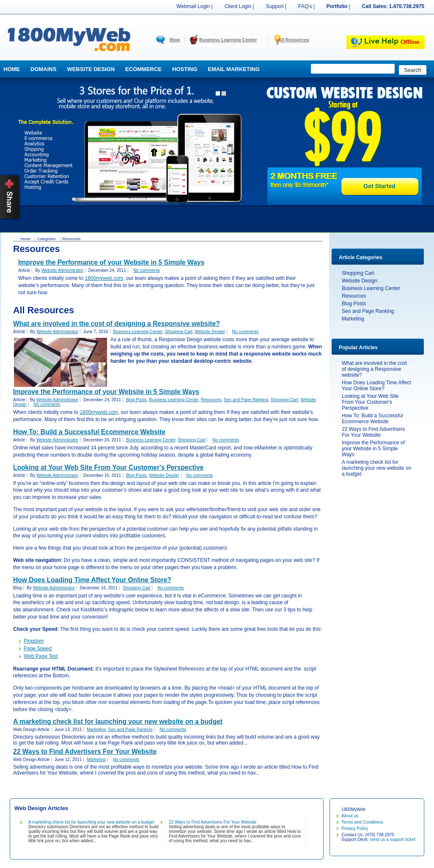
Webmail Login (193, 6)
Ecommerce (143, 69)
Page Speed (38, 649)
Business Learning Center (228, 40)
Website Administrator (62, 270)
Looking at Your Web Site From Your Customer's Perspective (370, 402)
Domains (43, 69)
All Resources (293, 40)
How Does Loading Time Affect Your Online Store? (376, 386)
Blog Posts (354, 304)
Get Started (379, 186)
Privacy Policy (355, 828)
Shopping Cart (358, 273)
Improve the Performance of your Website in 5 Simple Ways (373, 449)
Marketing (353, 319)
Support (275, 6)
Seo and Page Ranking (368, 311)
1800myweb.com (104, 278)
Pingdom (34, 641)
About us (350, 816)
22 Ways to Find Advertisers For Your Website (373, 432)
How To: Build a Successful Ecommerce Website (372, 419)
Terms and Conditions (362, 822)
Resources (354, 296)
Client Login (238, 6)
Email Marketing (234, 69)
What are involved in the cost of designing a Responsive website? (374, 369)
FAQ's (305, 6)
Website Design (91, 69)
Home (12, 69)
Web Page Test (41, 656)
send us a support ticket (393, 839)
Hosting (185, 69)
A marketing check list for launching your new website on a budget (376, 468)
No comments (147, 270)
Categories (47, 239)
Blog (175, 40)
